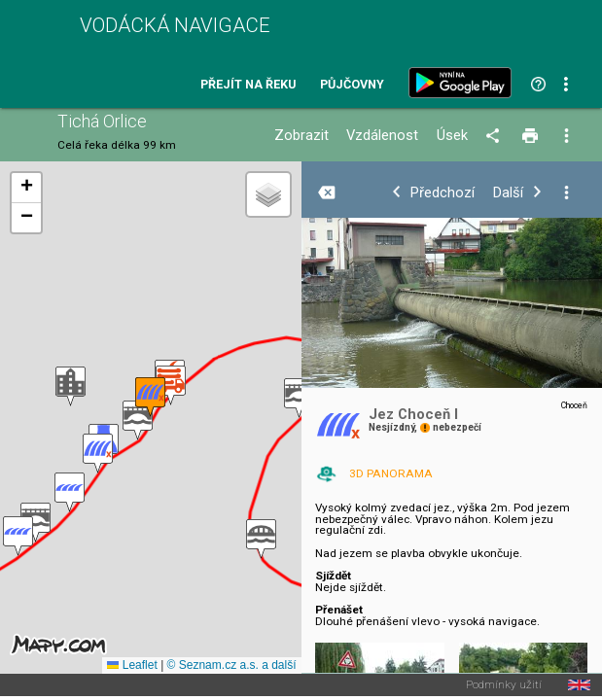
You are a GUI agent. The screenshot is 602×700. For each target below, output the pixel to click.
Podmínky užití (504, 685)
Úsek (452, 136)
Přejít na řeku (248, 85)
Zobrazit (301, 136)
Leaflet (132, 665)
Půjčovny (352, 85)
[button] (261, 539)
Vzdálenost (382, 136)
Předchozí (443, 193)
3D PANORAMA (391, 473)
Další (508, 193)
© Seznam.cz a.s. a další (232, 665)
